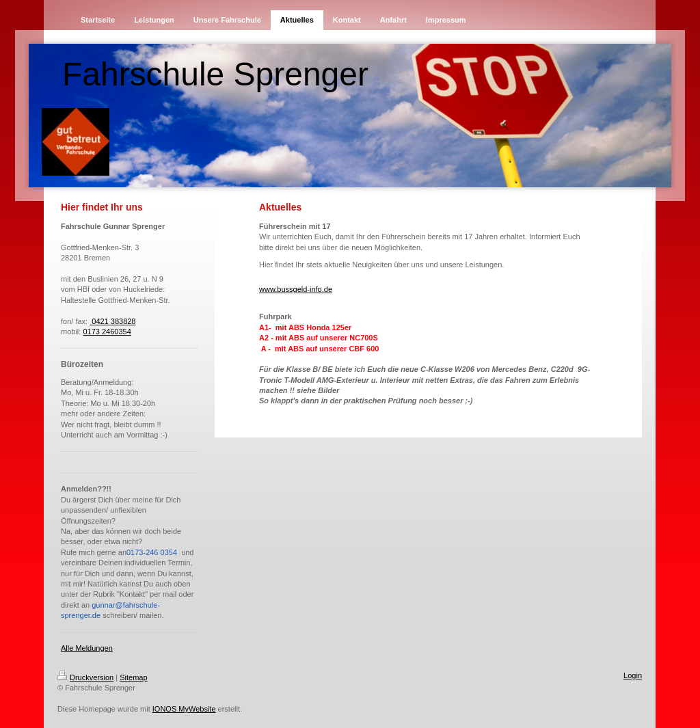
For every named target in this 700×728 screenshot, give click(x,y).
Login (633, 675)
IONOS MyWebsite (184, 709)
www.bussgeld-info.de (296, 289)
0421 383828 (112, 321)
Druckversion (85, 677)
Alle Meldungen (87, 648)
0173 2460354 (107, 332)
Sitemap (133, 677)
